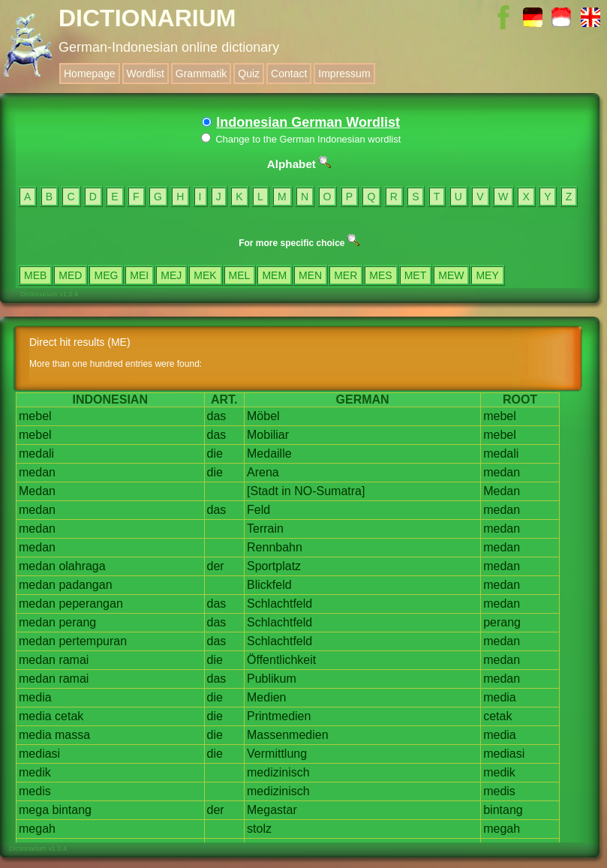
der (216, 566)
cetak (69, 716)
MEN (310, 275)
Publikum (272, 679)
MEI (139, 275)
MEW (451, 275)
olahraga (82, 566)
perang (77, 622)
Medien (266, 697)
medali (36, 454)
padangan (85, 585)
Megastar (272, 810)
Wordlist (146, 74)
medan (37, 472)
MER (346, 275)
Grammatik (201, 74)
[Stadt (263, 491)
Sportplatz (274, 566)
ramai (74, 660)
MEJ (171, 275)
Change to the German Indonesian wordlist (301, 139)
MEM (274, 275)
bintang (72, 810)
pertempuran (93, 641)
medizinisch (278, 772)
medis (35, 791)
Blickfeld (269, 585)
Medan (37, 491)
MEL (240, 275)
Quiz (249, 74)
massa (72, 735)
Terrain (265, 529)
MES (380, 275)
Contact (289, 74)
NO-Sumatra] (329, 491)
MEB (35, 275)
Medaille (269, 454)
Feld (258, 510)
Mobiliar (268, 435)
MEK (205, 275)
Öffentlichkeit (281, 660)
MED (70, 275)
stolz (259, 829)
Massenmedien (288, 735)
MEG (106, 275)
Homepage (90, 74)
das (217, 416)
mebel (35, 416)
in (286, 491)
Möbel (263, 416)
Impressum (344, 74)
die (215, 454)
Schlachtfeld (279, 604)
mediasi (39, 754)
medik (35, 772)
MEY (487, 275)
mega (34, 810)
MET (416, 275)
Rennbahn (275, 547)
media (35, 697)
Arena (263, 472)
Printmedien (279, 716)
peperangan (90, 604)
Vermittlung (277, 754)
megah (37, 829)
